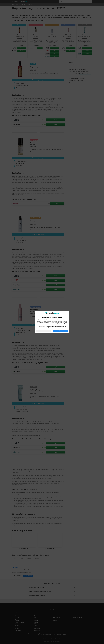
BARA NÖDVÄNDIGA (44, 331)
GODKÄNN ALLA (60, 331)
